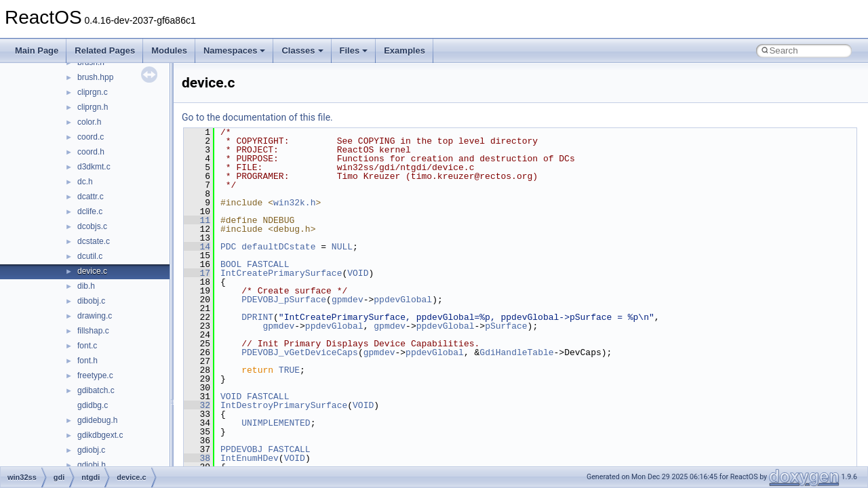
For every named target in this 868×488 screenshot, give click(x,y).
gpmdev (348, 300)
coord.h (91, 152)
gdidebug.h (97, 420)
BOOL (231, 264)
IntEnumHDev (250, 458)
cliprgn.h (93, 107)
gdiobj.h (92, 465)
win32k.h (294, 203)
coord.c (91, 137)
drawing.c (95, 316)
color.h (89, 122)
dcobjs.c (92, 226)
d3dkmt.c (94, 167)
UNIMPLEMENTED (276, 423)
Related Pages (105, 50)
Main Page (37, 50)
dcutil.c (90, 256)
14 (197, 247)
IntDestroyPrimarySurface (284, 405)
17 (197, 273)
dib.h (86, 286)
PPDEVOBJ (241, 449)
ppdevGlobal (403, 300)
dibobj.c (91, 301)
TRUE (289, 370)
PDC (228, 247)
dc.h (85, 182)
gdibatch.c (96, 390)
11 (197, 220)
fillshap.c (93, 331)
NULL (342, 247)
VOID (358, 273)
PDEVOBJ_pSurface (284, 300)
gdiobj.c (91, 450)
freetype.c (95, 375)
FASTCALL (268, 264)
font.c (87, 346)
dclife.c (90, 211)
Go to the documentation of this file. (257, 117)
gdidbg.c (93, 405)
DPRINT (257, 317)
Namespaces (235, 50)
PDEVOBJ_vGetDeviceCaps (300, 352)
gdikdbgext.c (100, 435)
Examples (405, 50)
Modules (169, 50)
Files (354, 50)
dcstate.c (94, 241)
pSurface (506, 326)
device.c (92, 271)
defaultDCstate (278, 247)
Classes (302, 50)
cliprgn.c (93, 92)
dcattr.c (91, 197)
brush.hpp (95, 77)
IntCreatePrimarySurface (281, 273)
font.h (87, 361)
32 (197, 405)
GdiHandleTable (516, 352)
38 (197, 458)
